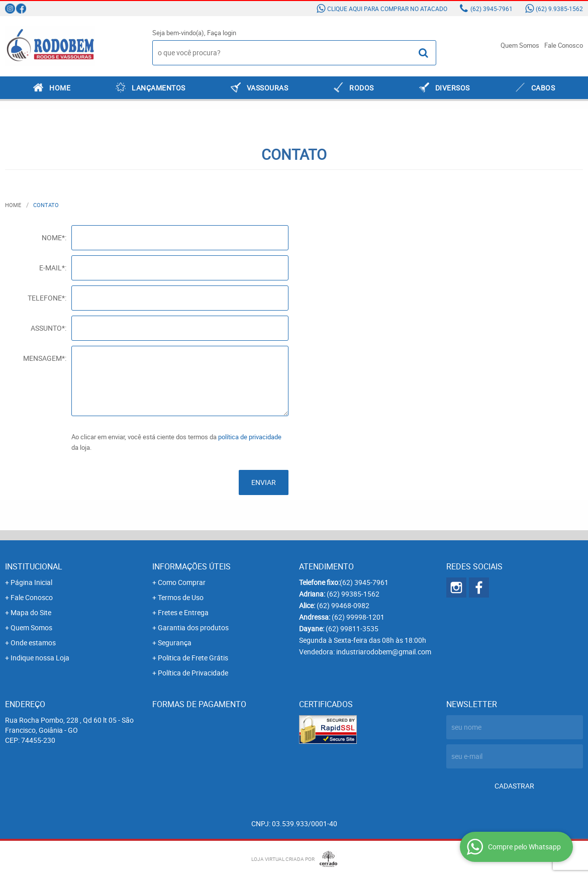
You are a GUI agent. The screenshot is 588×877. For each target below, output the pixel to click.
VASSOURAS (268, 88)
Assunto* (48, 328)
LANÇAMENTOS (159, 88)
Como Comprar (182, 582)
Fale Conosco (564, 45)
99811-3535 (352, 628)
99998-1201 (358, 617)
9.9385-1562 (559, 9)
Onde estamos (33, 643)
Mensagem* (44, 358)
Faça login (222, 33)
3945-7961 (492, 9)
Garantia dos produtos (193, 627)
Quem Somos (520, 45)
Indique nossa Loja (40, 658)
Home (60, 88)
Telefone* (46, 298)
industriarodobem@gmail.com (384, 652)
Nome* (53, 237)
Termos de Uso (181, 597)
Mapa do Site (31, 612)
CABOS (543, 88)
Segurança (175, 643)
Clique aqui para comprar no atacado (387, 9)
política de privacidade (250, 437)
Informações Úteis (191, 566)
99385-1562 (353, 594)
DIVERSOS (453, 88)
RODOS (362, 88)
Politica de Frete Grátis (193, 658)
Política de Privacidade (193, 673)
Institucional (34, 566)
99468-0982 (343, 605)
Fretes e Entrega (183, 612)
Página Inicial (31, 582)
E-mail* (52, 268)
